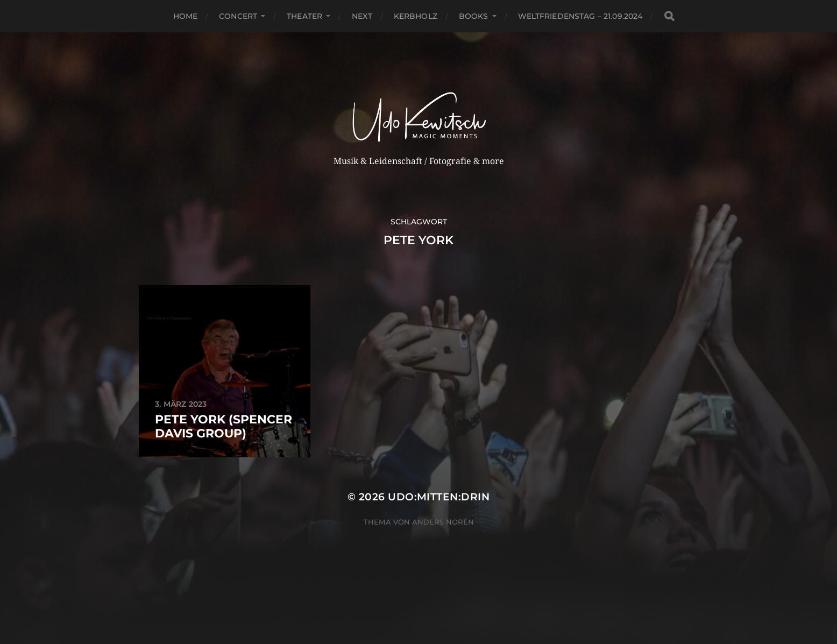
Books (474, 16)
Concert (238, 16)
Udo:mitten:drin (439, 497)
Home (186, 16)
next (362, 16)
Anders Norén (443, 522)
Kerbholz (416, 16)
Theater (304, 16)
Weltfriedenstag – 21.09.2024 (580, 16)
